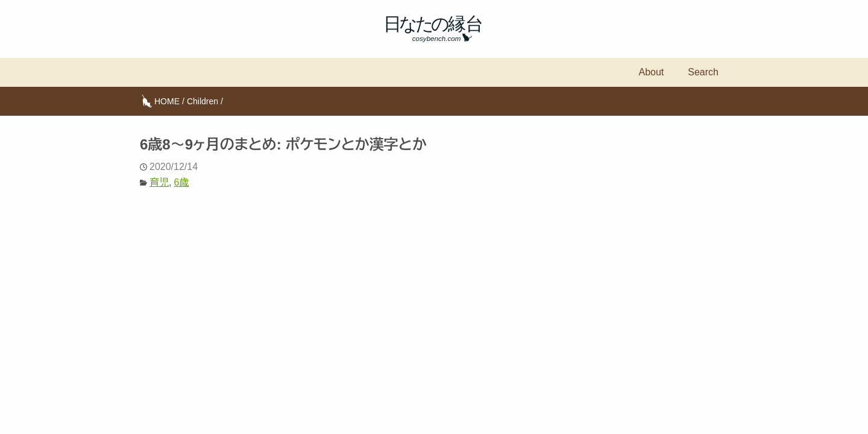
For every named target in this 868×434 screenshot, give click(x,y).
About (651, 72)
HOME (167, 101)
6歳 (181, 182)
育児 (159, 182)
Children (203, 101)
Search (703, 72)
